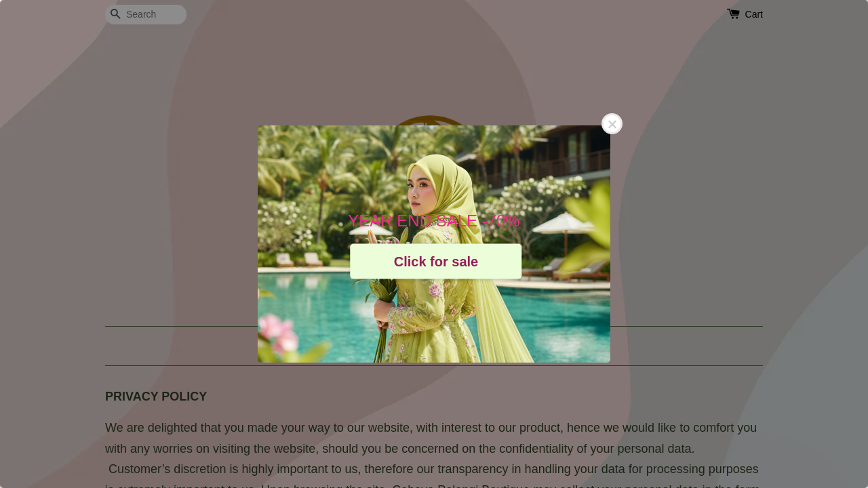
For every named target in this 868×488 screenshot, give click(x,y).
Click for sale (436, 261)
